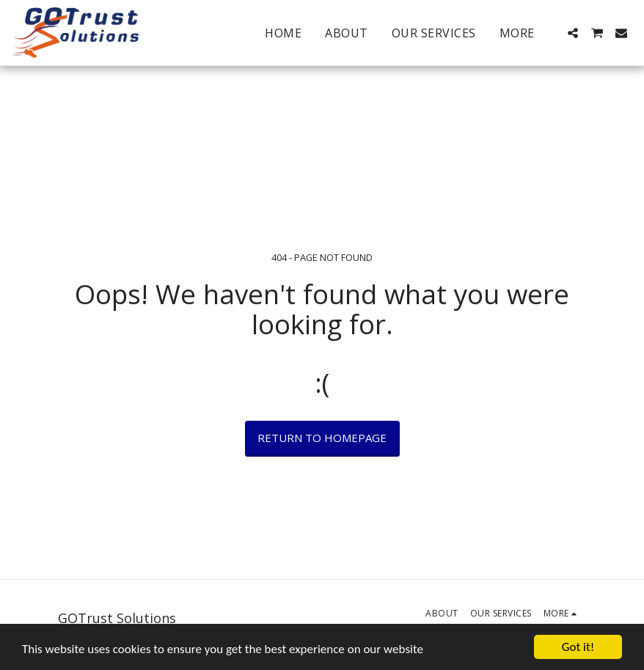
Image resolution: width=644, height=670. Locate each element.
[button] (573, 33)
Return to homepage (322, 438)
